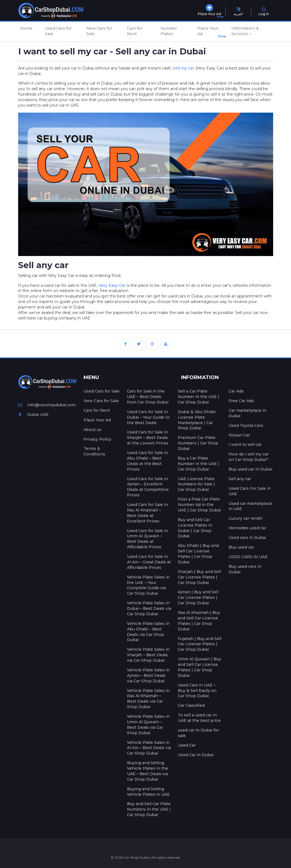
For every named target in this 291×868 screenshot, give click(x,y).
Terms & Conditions (94, 451)
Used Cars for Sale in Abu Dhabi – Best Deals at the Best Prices (147, 461)
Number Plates (169, 31)
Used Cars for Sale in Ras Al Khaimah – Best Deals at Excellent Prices (147, 513)
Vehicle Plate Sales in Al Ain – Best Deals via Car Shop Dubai (149, 748)
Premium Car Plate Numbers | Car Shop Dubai (198, 443)
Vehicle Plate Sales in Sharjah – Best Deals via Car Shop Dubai (148, 655)
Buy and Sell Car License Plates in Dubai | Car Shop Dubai (195, 528)
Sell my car (184, 68)
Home (26, 28)
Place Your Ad (209, 32)
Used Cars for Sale (58, 31)
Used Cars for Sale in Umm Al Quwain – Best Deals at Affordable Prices (147, 539)
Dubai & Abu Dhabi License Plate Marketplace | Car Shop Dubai (197, 420)
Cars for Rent (135, 31)
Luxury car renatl (245, 518)
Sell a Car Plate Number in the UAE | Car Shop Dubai (199, 397)
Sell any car (240, 479)
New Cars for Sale (99, 31)
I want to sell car (245, 444)
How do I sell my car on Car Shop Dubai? (249, 457)
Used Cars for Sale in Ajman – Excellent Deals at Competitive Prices (148, 487)
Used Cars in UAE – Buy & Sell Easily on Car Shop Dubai (197, 691)
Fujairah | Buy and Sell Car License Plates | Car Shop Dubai (200, 644)
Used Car (187, 745)
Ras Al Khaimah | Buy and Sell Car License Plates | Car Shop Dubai (199, 621)
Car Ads (236, 391)
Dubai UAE (33, 414)
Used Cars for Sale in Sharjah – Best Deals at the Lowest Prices (148, 438)
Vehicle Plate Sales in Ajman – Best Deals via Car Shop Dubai (148, 675)
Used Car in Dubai (196, 755)
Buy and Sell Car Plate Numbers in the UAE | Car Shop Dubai (149, 809)
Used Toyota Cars (246, 425)
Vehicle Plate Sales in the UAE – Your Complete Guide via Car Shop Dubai (148, 585)
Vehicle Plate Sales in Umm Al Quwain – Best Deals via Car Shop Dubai (148, 725)
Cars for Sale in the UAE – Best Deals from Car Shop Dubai (148, 397)
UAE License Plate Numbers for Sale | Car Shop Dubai (196, 484)
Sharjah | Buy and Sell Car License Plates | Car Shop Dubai (199, 577)
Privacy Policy (97, 439)
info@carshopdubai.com (47, 405)
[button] (251, 32)
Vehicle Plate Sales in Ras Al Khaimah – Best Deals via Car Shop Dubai (148, 699)
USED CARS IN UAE (248, 557)
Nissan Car (239, 435)
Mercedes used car (247, 528)
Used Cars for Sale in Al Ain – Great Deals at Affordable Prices (149, 562)
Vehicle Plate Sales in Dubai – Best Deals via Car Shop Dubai (149, 608)
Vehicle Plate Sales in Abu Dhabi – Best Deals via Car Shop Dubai (148, 632)
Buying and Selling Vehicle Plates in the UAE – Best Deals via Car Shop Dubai (148, 771)
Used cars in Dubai (247, 538)
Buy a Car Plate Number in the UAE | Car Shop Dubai (199, 464)
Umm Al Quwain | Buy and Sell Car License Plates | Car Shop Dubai (199, 667)
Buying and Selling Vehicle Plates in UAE (148, 792)
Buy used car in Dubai (250, 469)
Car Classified (191, 705)
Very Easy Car (112, 285)
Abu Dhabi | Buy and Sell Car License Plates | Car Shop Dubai (198, 554)
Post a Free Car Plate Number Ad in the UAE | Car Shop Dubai (199, 505)
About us (92, 430)
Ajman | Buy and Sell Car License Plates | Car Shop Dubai (198, 597)
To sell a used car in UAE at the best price (199, 718)
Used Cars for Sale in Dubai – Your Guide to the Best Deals (148, 417)
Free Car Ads (241, 401)
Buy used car (241, 547)
